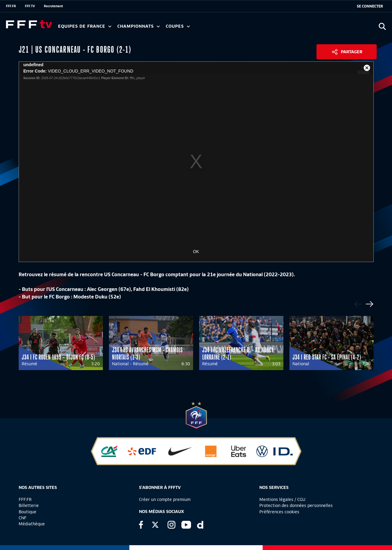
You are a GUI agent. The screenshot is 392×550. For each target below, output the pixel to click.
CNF (23, 518)
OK (196, 252)
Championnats (139, 26)
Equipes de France (85, 26)
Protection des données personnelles (296, 505)
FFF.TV (30, 6)
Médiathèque (32, 524)
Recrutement (53, 6)
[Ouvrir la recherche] (382, 26)
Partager (352, 52)
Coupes (178, 26)
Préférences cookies (279, 512)
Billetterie (29, 505)
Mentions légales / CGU (282, 499)
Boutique (28, 512)
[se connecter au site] (370, 6)
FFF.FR (11, 6)
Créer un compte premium (165, 499)
